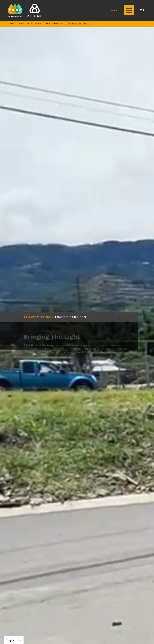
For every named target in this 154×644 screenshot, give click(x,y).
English (11, 640)
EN (142, 10)
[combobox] (14, 640)
